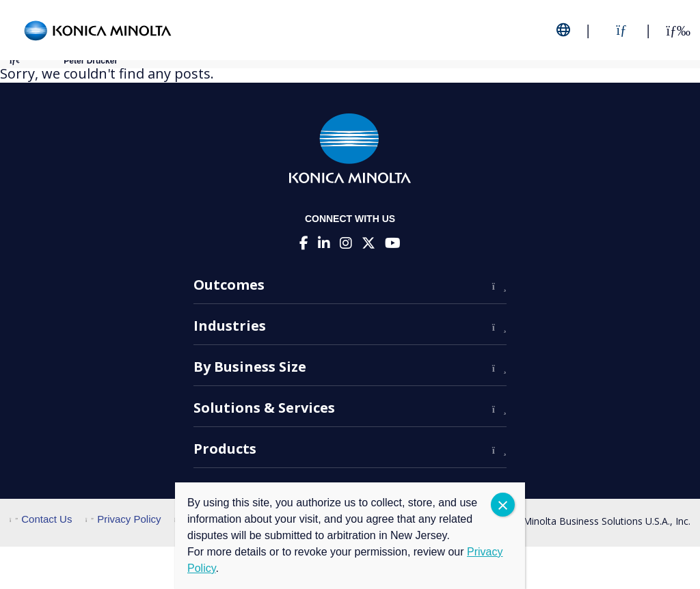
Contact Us (41, 519)
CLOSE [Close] (503, 505)
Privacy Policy (123, 519)
